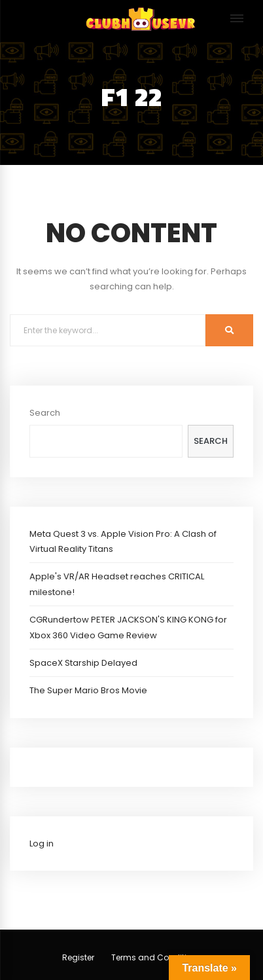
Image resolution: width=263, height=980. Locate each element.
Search (45, 413)
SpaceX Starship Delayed (83, 663)
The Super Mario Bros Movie (88, 690)
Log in (42, 844)
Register (78, 957)
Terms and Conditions (156, 957)
